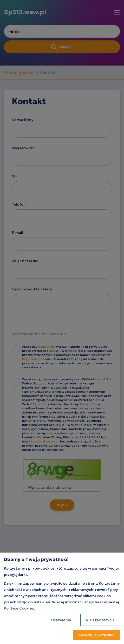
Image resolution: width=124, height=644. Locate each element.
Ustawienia (61, 620)
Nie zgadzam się (100, 620)
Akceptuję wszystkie (96, 635)
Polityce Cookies (19, 608)
